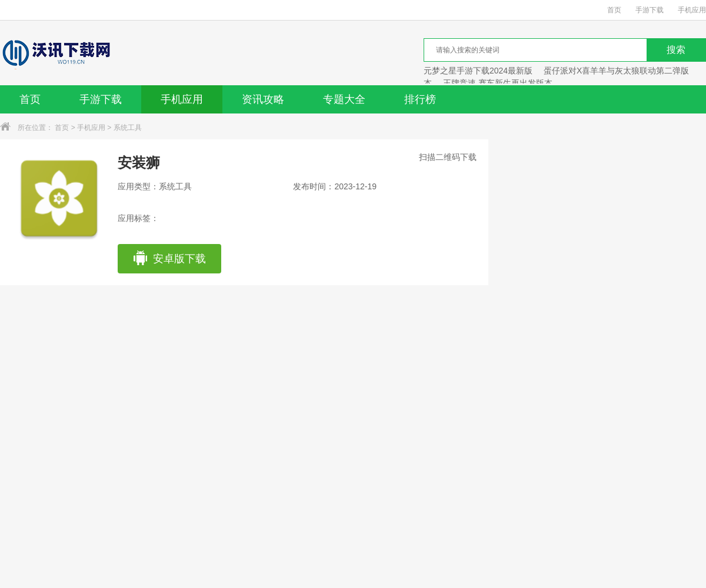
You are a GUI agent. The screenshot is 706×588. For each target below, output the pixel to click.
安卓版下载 (169, 259)
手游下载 (650, 10)
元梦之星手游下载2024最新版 (478, 71)
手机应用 (692, 10)
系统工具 (128, 128)
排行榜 (420, 99)
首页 (614, 10)
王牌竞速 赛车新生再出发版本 (498, 83)
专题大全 (344, 99)
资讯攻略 (263, 99)
